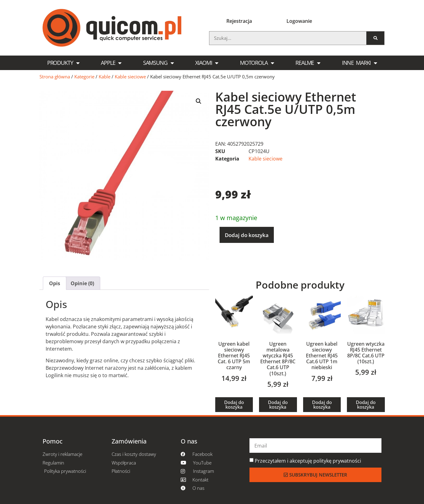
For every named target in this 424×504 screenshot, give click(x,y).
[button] (199, 101)
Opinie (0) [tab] (82, 283)
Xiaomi (207, 63)
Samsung (158, 63)
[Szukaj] (375, 38)
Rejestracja (239, 21)
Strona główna (55, 77)
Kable (105, 77)
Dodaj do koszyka (247, 235)
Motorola (257, 63)
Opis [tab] (55, 283)
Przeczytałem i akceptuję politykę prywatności (308, 461)
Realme (308, 63)
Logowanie (299, 21)
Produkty (63, 63)
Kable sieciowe (130, 77)
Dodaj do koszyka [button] (234, 404)
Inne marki (360, 63)
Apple (111, 63)
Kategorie (84, 77)
